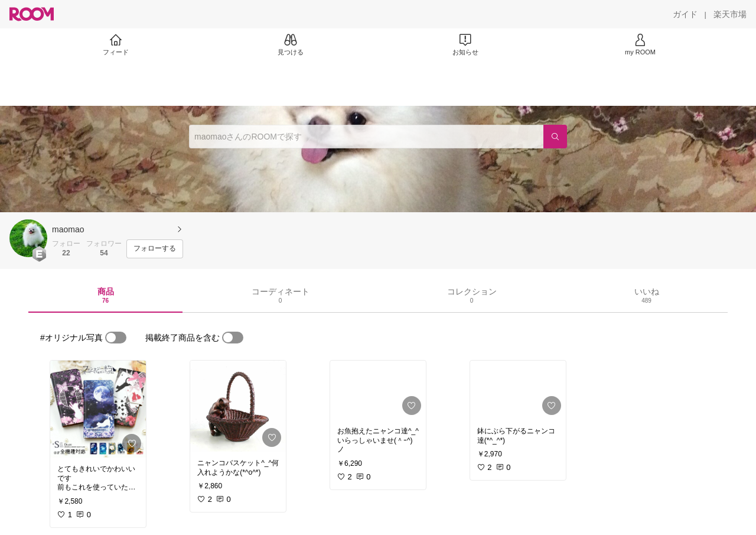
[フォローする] (155, 249)
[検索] (555, 137)
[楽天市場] (730, 14)
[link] (98, 409)
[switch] (116, 338)
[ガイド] (685, 14)
